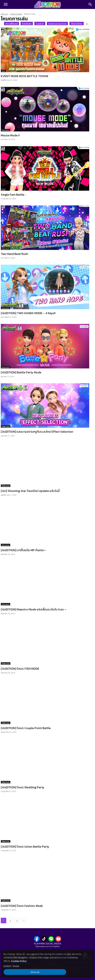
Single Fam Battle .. (14, 195)
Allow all (18, 972)
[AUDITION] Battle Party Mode (21, 372)
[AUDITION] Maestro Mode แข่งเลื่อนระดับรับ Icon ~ (34, 609)
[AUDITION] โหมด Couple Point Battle (26, 728)
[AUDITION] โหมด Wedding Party (23, 787)
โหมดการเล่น (6, 426)
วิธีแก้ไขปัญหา (77, 24)
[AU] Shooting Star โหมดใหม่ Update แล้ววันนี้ (30, 491)
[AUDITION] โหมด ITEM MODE (20, 669)
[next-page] (24, 920)
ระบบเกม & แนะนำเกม (57, 24)
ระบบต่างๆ (40, 24)
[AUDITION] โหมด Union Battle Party (25, 847)
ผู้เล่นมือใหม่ (27, 24)
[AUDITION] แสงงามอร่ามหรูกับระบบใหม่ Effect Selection (37, 432)
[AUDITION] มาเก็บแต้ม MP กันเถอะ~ (23, 550)
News (3, 71)
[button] (6, 4)
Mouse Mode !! (10, 135)
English (16, 966)
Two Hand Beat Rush (14, 254)
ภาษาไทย (7, 966)
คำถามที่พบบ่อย (12, 24)
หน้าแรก (4, 14)
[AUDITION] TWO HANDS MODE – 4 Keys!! (28, 313)
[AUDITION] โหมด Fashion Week (22, 906)
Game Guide (16, 14)
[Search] (90, 4)
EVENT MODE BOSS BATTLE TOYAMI (24, 76)
